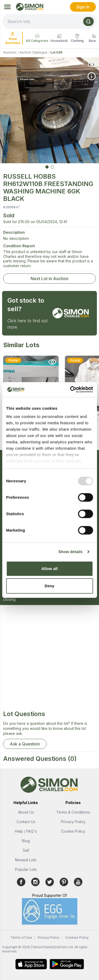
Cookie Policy (73, 831)
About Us (26, 812)
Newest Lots (26, 860)
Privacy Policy (73, 822)
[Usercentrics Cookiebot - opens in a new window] (70, 390)
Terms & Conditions (73, 812)
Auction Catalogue (34, 52)
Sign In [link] (83, 7)
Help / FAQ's (26, 831)
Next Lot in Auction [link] (49, 279)
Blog (26, 841)
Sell (26, 850)
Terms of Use (21, 937)
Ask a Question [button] (25, 744)
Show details (71, 552)
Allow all (50, 569)
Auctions (10, 52)
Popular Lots (26, 869)
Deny (49, 586)
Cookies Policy (77, 937)
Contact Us (26, 822)
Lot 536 (56, 52)
